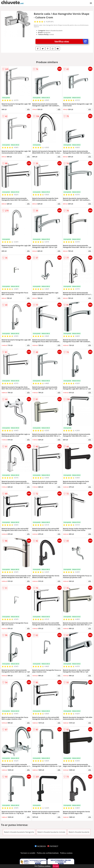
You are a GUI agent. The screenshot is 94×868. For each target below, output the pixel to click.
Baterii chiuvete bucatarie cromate (51, 832)
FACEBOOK (40, 846)
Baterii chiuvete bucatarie (79, 832)
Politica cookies (66, 853)
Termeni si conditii (28, 853)
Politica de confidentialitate (48, 853)
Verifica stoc (71, 41)
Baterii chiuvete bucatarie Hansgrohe (19, 832)
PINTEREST (53, 846)
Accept (56, 866)
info (28, 109)
